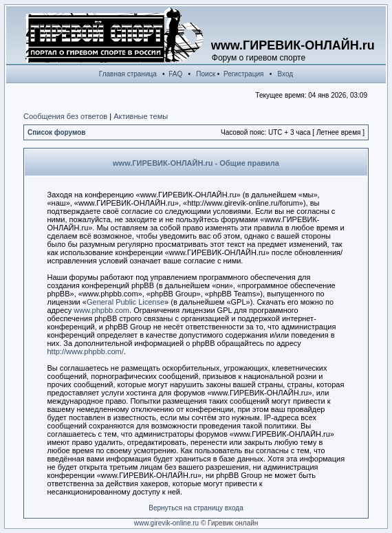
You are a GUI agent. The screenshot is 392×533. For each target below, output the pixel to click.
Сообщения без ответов (65, 116)
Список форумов (57, 132)
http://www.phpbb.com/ (86, 351)
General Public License (126, 302)
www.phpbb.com (101, 310)
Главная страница (128, 74)
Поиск (206, 74)
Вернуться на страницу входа (196, 508)
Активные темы (141, 116)
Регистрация (243, 74)
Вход (286, 74)
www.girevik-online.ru (166, 523)
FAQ (175, 74)
